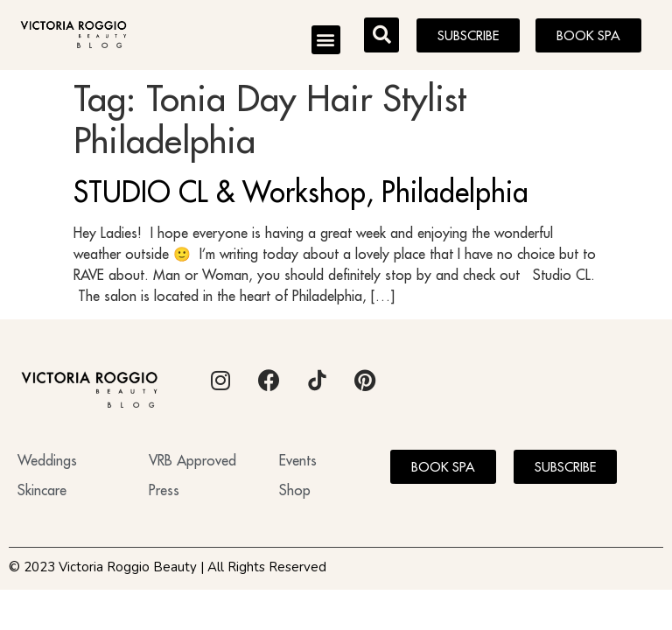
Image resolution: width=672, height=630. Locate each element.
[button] (326, 40)
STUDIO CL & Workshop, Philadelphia (301, 192)
